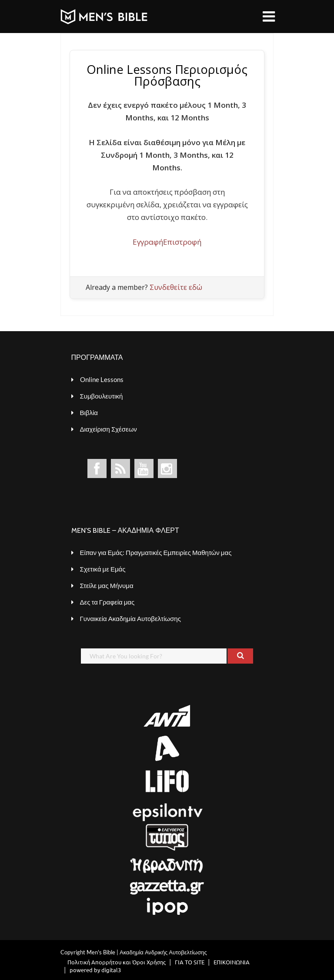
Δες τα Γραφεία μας (107, 602)
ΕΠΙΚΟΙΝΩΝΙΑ (232, 962)
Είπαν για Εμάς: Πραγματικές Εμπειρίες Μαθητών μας (156, 552)
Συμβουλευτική (102, 396)
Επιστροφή (182, 242)
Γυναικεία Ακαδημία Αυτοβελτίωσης (130, 618)
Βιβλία (89, 412)
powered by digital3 (95, 970)
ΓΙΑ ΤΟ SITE (190, 962)
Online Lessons (102, 379)
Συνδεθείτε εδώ (176, 287)
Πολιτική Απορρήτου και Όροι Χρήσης (117, 962)
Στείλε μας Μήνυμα (107, 585)
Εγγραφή (148, 242)
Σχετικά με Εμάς (103, 569)
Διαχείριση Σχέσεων (109, 429)
